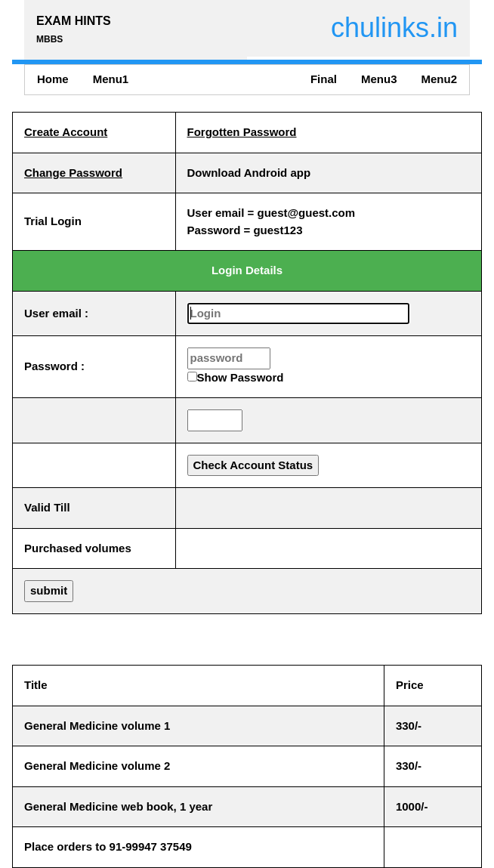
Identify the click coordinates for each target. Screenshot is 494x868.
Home (53, 79)
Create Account (66, 132)
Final (324, 79)
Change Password (73, 173)
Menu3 (379, 79)
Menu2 (439, 79)
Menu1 (111, 79)
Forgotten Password (242, 132)
